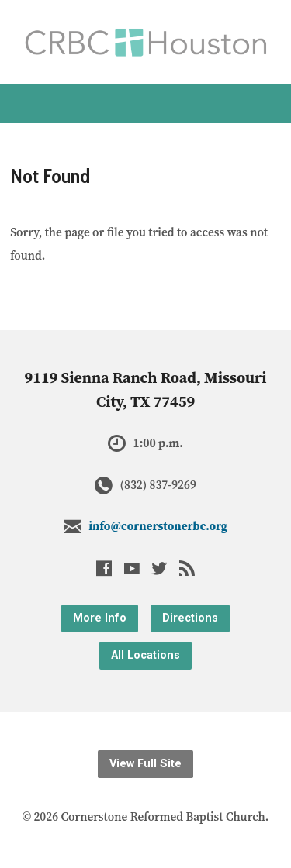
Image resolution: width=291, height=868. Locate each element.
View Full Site (145, 764)
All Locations (145, 655)
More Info (100, 618)
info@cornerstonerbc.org (158, 526)
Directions (190, 618)
